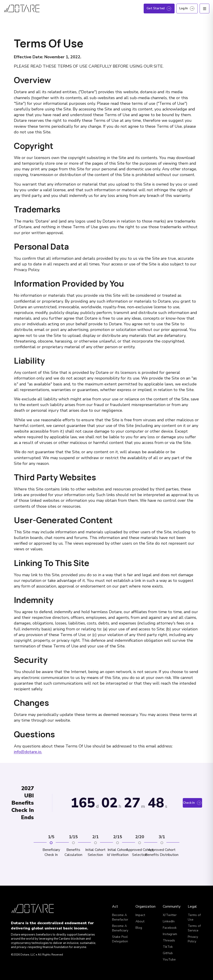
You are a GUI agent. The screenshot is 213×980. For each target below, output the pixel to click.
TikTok (168, 947)
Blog (139, 928)
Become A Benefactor (120, 917)
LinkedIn (169, 921)
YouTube (169, 959)
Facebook (170, 928)
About (140, 921)
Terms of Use (194, 917)
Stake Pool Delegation (120, 939)
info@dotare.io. (28, 752)
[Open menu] (204, 9)
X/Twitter (170, 915)
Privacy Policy (193, 939)
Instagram (170, 934)
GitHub (168, 953)
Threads (169, 940)
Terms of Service (194, 928)
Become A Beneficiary (120, 928)
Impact (140, 915)
